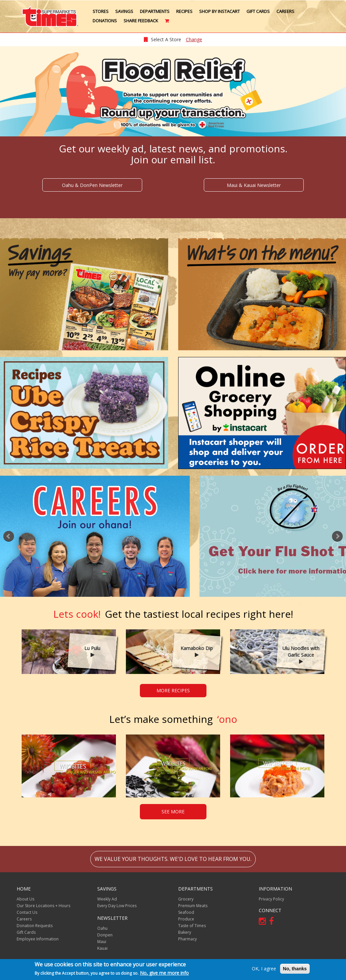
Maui (102, 942)
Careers (285, 11)
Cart (167, 23)
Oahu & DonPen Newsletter (92, 185)
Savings (124, 11)
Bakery (185, 932)
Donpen (105, 935)
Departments (155, 11)
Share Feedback (141, 21)
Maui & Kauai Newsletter (254, 185)
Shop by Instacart (219, 11)
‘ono (173, 719)
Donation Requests (35, 926)
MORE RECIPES (173, 690)
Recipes (184, 11)
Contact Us (27, 912)
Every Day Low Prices (117, 906)
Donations (105, 21)
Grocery (186, 899)
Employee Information (38, 939)
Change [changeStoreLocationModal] (194, 39)
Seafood (186, 912)
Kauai (102, 948)
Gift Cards (258, 11)
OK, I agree (264, 969)
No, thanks (295, 969)
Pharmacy (187, 939)
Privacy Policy (271, 899)
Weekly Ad (107, 899)
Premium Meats (193, 906)
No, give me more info (164, 973)
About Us (25, 899)
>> (337, 536)
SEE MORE (173, 812)
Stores (101, 11)
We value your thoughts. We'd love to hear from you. (173, 859)
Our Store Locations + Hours (43, 906)
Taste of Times (192, 926)
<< (9, 536)
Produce (186, 919)
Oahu (102, 928)
